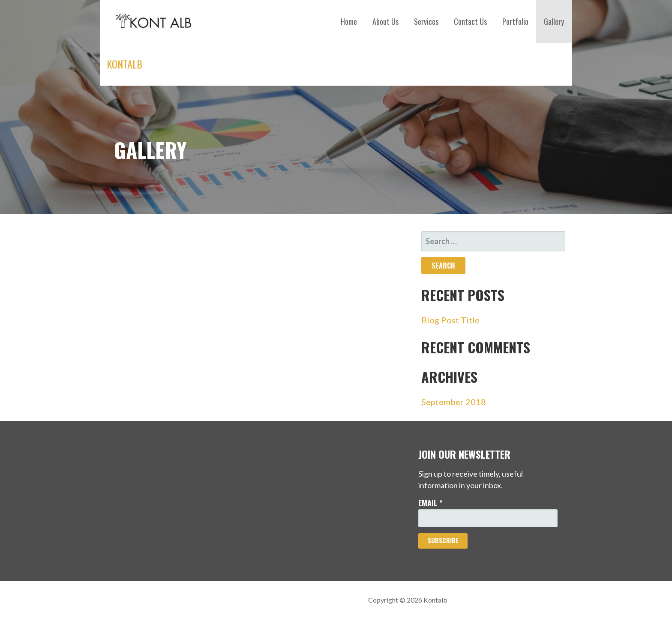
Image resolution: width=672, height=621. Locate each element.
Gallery (554, 21)
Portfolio (515, 21)
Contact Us (470, 21)
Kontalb (124, 64)
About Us (385, 21)
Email (430, 503)
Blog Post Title (450, 320)
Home (349, 21)
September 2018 (454, 402)
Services (426, 21)
